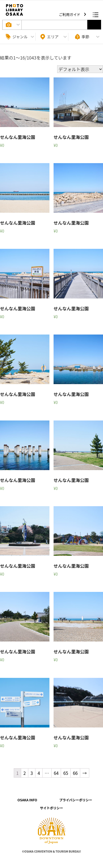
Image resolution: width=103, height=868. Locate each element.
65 (66, 773)
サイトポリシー (51, 808)
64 (56, 773)
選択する (94, 25)
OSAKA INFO (27, 800)
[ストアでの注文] (80, 69)
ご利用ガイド (70, 14)
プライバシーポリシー (76, 800)
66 (75, 773)
